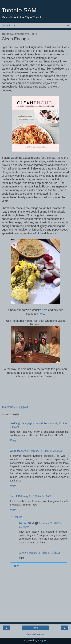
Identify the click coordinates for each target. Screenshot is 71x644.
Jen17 (14, 496)
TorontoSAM (26, 523)
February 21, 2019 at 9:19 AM (35, 496)
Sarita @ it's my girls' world (26, 423)
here (45, 310)
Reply (13, 440)
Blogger (42, 641)
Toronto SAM (19, 10)
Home (35, 628)
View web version (35, 634)
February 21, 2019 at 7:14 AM (45, 451)
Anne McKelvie (19, 451)
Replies (18, 517)
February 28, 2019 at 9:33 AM (43, 553)
